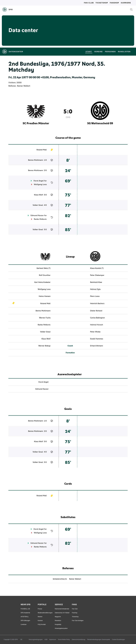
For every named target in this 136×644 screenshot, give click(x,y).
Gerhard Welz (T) (44, 268)
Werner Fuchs (45, 318)
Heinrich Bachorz (97, 303)
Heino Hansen (45, 296)
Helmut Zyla (95, 289)
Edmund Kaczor (37, 215)
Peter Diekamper (97, 275)
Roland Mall (42, 150)
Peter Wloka (95, 332)
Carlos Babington (97, 318)
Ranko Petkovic (40, 219)
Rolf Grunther (45, 275)
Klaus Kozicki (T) (97, 268)
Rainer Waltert (24, 86)
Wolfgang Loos (40, 184)
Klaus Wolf (38, 195)
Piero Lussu (95, 296)
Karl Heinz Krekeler (42, 282)
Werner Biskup (44, 346)
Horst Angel (39, 181)
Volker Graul (38, 205)
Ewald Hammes (97, 339)
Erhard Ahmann (97, 346)
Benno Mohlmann (36, 160)
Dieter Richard (96, 311)
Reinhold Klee (96, 282)
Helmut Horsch (97, 325)
